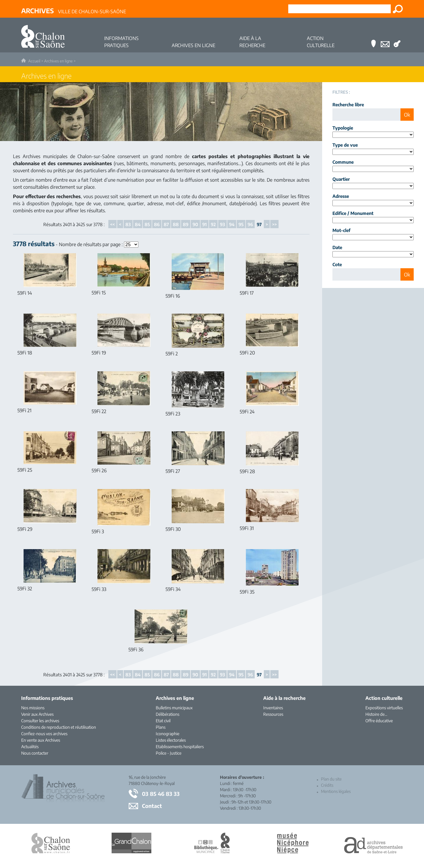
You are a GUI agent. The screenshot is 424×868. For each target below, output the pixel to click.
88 (176, 224)
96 (250, 224)
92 (213, 224)
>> (274, 224)
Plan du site (331, 779)
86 (157, 224)
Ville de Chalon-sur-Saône (74, 11)
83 (128, 224)
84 (138, 224)
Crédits (327, 785)
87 (166, 224)
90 (195, 224)
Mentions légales (336, 791)
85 (147, 224)
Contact (152, 806)
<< (112, 224)
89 (186, 224)
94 (232, 224)
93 (222, 224)
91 (204, 224)
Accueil (34, 61)
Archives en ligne (58, 61)
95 (241, 224)
